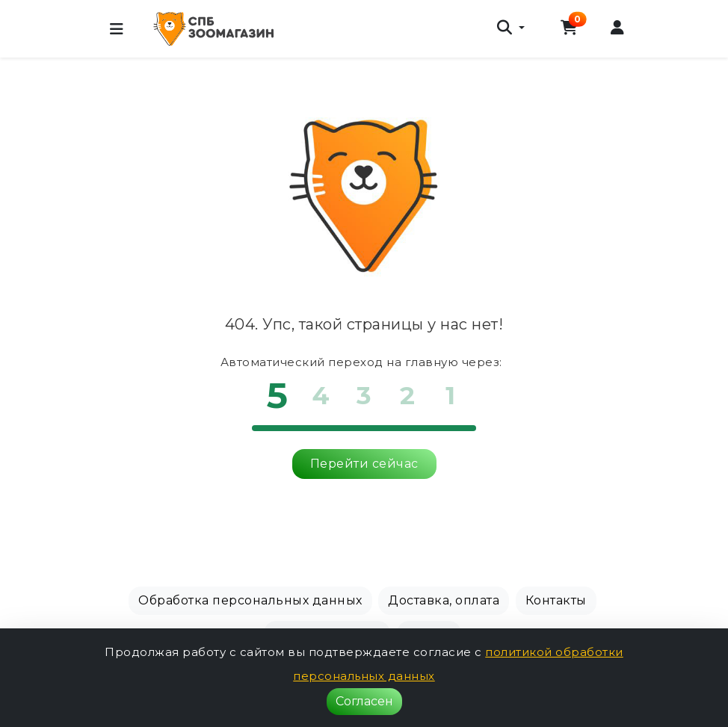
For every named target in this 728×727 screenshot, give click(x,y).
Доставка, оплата (444, 600)
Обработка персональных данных (250, 600)
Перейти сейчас (364, 464)
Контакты (556, 600)
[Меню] (117, 29)
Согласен (364, 701)
